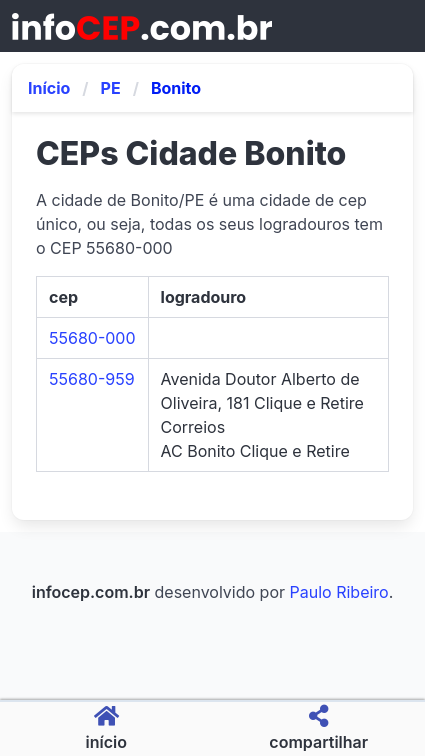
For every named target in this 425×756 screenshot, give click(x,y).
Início (49, 88)
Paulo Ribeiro (339, 592)
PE (111, 88)
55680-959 (92, 379)
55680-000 (92, 338)
